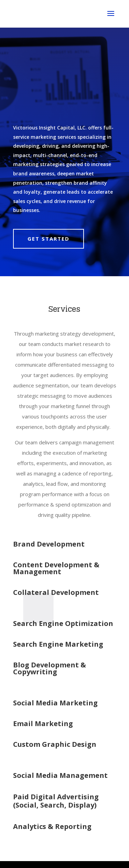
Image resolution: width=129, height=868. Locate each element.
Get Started (49, 239)
